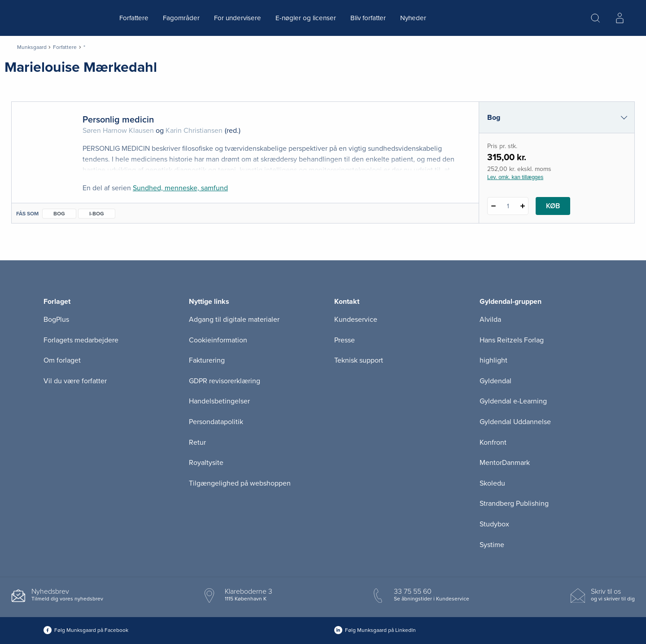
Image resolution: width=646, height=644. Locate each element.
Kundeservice (356, 320)
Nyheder (413, 18)
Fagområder (181, 18)
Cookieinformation (218, 340)
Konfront (493, 442)
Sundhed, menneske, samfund (180, 188)
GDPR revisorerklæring (225, 381)
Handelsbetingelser (219, 401)
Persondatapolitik (216, 422)
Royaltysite (206, 463)
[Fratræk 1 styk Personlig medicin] (493, 206)
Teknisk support (359, 360)
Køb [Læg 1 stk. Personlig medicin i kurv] (553, 206)
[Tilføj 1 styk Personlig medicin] (522, 206)
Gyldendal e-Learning (513, 401)
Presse (345, 340)
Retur (197, 442)
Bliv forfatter (368, 18)
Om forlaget (62, 360)
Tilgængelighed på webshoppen (240, 483)
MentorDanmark (505, 463)
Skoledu (492, 483)
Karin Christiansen (194, 131)
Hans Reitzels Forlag (512, 340)
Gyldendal (495, 381)
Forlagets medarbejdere (81, 340)
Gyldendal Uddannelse (515, 422)
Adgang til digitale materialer (234, 320)
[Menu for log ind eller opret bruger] (620, 18)
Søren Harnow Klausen (118, 131)
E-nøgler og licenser (306, 18)
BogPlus (56, 320)
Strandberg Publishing (514, 504)
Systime (492, 545)
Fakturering (207, 360)
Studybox (494, 524)
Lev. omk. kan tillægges (515, 177)
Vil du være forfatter (75, 381)
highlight (493, 360)
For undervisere (238, 18)
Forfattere (134, 18)
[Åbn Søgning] (595, 18)
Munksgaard (32, 47)
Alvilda (490, 320)
